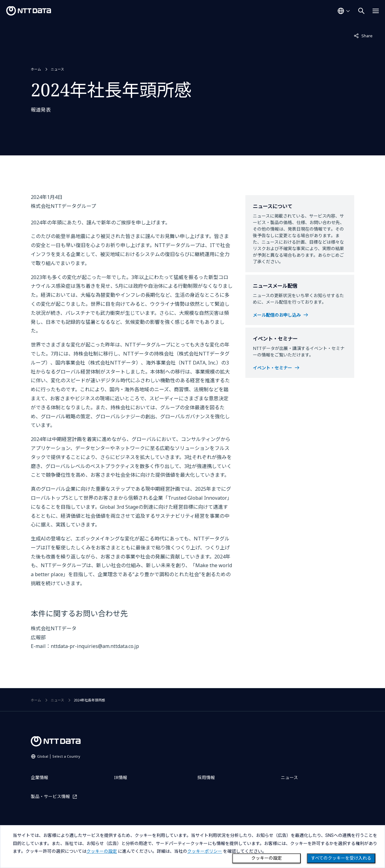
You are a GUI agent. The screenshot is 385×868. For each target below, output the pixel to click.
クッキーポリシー (205, 851)
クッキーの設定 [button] (102, 851)
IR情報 (121, 777)
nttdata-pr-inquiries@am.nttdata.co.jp (95, 646)
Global (59, 756)
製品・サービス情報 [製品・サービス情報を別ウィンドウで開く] (50, 796)
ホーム (36, 69)
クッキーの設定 (267, 858)
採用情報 (206, 777)
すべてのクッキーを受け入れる (341, 858)
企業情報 (39, 777)
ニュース (57, 69)
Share (363, 35)
